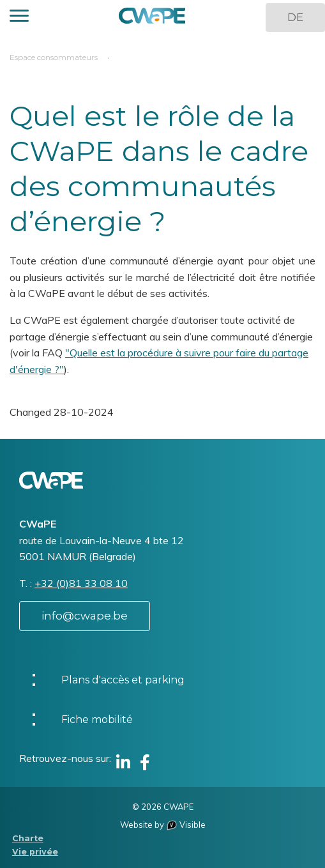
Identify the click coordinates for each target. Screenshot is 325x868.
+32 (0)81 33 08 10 (81, 583)
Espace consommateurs (54, 57)
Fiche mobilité (97, 720)
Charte (28, 838)
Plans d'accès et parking (123, 680)
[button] (19, 18)
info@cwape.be (85, 616)
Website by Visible (163, 825)
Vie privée (35, 852)
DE (295, 17)
